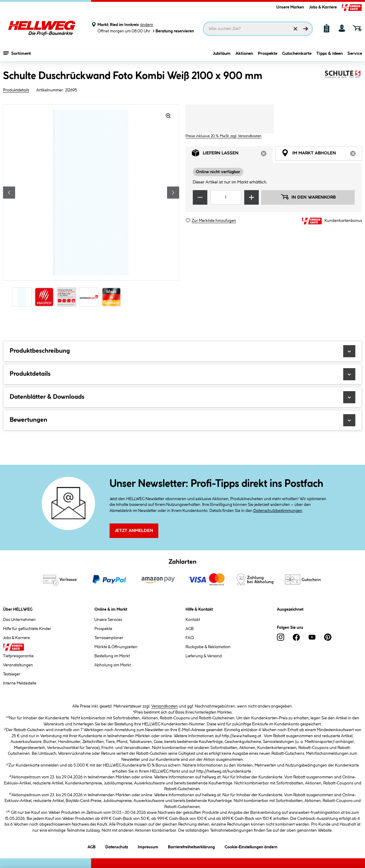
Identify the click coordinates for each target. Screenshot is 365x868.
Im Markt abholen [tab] (322, 155)
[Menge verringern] (200, 197)
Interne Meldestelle (20, 683)
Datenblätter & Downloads (182, 397)
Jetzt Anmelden (134, 531)
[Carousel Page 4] (90, 297)
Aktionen (244, 54)
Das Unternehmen (19, 620)
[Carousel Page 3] (68, 297)
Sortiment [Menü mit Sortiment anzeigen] (17, 53)
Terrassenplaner (109, 638)
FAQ (190, 638)
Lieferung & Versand (204, 656)
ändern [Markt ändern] (147, 25)
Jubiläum (222, 54)
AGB (190, 629)
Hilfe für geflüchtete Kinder (27, 629)
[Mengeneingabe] (226, 197)
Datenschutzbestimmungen (278, 511)
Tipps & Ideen (329, 54)
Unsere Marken (290, 7)
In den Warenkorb (308, 197)
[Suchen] (306, 29)
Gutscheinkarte (297, 54)
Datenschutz (117, 846)
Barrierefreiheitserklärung (191, 846)
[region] (91, 206)
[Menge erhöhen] (252, 197)
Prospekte (268, 54)
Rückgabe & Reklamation (208, 647)
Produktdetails (16, 90)
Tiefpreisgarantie (18, 656)
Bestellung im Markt (112, 656)
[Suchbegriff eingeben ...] (258, 29)
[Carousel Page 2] (46, 297)
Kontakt (193, 620)
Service (355, 54)
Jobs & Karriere (323, 7)
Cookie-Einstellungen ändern (251, 846)
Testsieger (12, 674)
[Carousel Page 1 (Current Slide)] (23, 297)
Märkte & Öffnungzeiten (116, 647)
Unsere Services (108, 620)
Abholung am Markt (113, 665)
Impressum (148, 846)
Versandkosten (165, 706)
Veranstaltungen (18, 665)
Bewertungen (182, 420)
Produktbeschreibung (182, 351)
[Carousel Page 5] (113, 297)
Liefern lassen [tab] (232, 155)
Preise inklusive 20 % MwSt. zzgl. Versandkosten (224, 136)
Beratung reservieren (173, 31)
